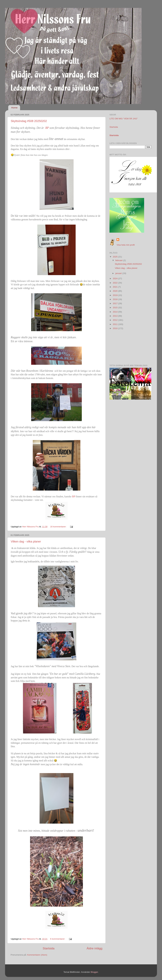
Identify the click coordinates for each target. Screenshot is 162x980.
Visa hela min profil (126, 245)
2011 (115, 324)
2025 (115, 257)
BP (47, 128)
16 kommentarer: (59, 527)
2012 (115, 320)
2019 (115, 295)
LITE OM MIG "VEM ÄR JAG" (124, 119)
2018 (115, 299)
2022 (115, 283)
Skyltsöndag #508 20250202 (29, 121)
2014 (115, 312)
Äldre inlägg (94, 948)
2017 (115, 303)
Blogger (94, 972)
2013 (115, 316)
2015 (115, 308)
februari (119, 260)
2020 (115, 291)
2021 (115, 287)
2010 (115, 328)
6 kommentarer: (58, 939)
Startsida (49, 948)
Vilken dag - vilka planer (26, 542)
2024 (115, 279)
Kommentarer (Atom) (37, 955)
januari (119, 273)
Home (14, 108)
